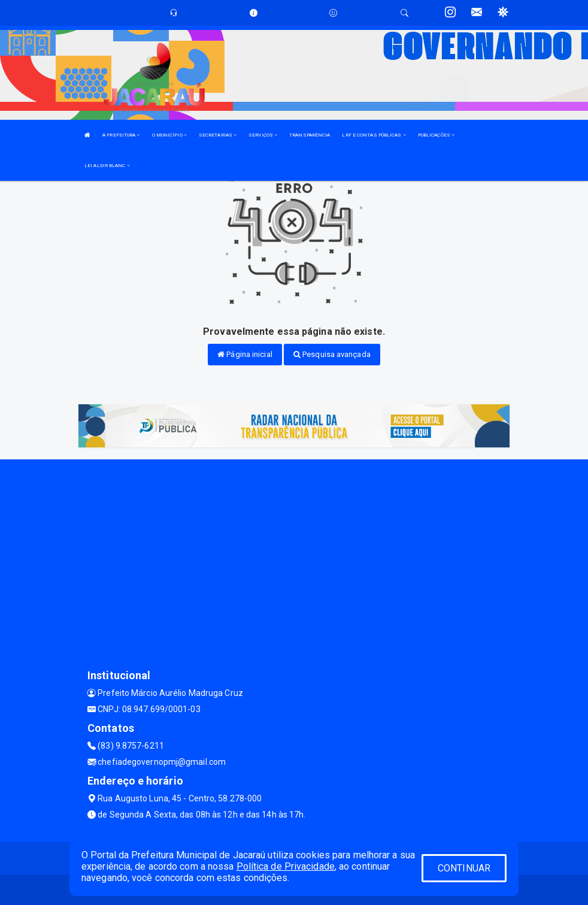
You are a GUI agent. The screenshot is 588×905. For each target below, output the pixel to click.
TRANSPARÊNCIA (310, 135)
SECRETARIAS (218, 135)
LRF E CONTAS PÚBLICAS (374, 135)
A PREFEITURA (121, 135)
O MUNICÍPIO (169, 135)
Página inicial (245, 354)
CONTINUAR (464, 868)
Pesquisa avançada (332, 354)
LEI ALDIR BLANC (107, 166)
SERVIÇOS (263, 135)
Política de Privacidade (286, 866)
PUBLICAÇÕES (436, 135)
